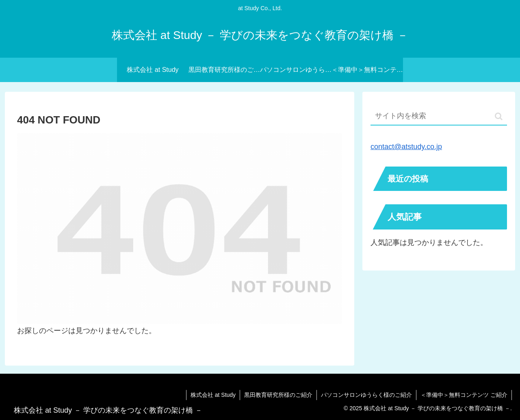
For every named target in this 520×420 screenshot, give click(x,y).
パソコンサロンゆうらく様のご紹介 (366, 395)
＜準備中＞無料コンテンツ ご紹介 (464, 395)
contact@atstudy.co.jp (406, 147)
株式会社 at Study (213, 395)
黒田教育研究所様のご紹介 (278, 395)
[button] (499, 116)
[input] (439, 116)
